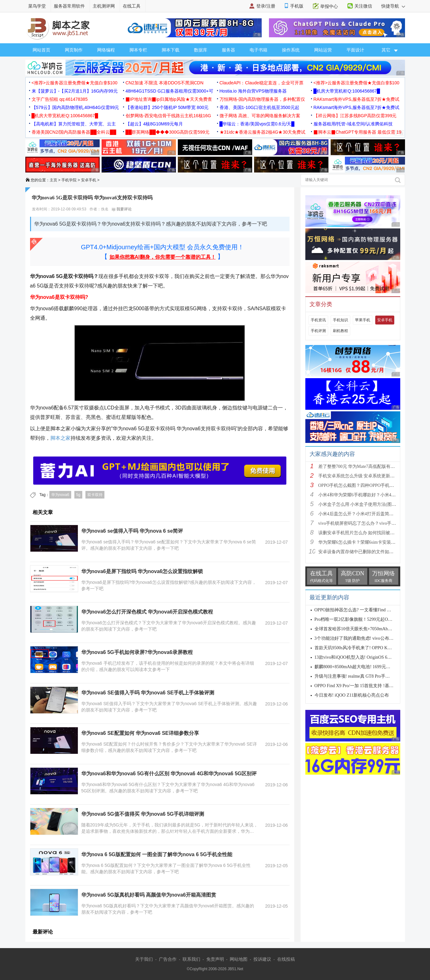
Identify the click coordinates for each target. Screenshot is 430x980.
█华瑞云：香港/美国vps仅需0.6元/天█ (257, 124)
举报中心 (329, 6)
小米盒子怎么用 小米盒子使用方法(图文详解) (362, 504)
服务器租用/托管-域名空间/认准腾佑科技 (353, 124)
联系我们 (191, 959)
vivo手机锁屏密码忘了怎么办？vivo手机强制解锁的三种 (373, 523)
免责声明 (215, 959)
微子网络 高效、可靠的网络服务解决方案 (260, 116)
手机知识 (340, 320)
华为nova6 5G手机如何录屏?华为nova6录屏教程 (137, 652)
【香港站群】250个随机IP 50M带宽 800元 (167, 107)
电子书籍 (259, 50)
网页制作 (74, 50)
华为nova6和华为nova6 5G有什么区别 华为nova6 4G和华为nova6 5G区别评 (169, 774)
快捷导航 (393, 6)
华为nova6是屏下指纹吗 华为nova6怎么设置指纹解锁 (142, 571)
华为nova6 (60, 495)
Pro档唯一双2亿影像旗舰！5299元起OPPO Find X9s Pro (368, 619)
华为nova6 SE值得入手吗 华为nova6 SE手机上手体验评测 (148, 693)
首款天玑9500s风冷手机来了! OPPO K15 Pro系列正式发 (368, 648)
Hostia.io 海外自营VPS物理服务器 (253, 91)
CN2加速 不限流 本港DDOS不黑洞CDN (165, 83)
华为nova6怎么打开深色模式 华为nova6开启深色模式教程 (147, 612)
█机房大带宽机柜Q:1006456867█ (347, 91)
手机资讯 (318, 320)
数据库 (201, 50)
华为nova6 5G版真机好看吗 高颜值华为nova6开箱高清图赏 (149, 895)
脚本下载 (171, 50)
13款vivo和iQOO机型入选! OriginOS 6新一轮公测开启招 (369, 657)
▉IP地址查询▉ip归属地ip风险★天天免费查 (169, 99)
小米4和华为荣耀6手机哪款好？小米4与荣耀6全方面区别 (374, 495)
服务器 (228, 50)
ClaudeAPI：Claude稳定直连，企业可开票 (262, 83)
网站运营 (323, 50)
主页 (53, 180)
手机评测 (318, 331)
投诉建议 (262, 959)
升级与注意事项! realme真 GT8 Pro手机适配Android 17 (367, 676)
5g (78, 495)
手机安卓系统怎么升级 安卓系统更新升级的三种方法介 (372, 476)
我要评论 (122, 209)
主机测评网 (104, 6)
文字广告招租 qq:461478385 (60, 99)
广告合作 (168, 959)
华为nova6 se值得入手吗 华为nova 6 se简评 (132, 531)
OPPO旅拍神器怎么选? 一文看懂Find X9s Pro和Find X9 (367, 610)
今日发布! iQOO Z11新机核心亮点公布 (352, 695)
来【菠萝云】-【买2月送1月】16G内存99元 (75, 91)
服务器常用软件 (69, 6)
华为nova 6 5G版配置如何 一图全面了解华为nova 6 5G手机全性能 (157, 854)
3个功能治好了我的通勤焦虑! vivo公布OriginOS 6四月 (367, 638)
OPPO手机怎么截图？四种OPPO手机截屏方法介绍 (367, 485)
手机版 (297, 6)
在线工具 (132, 6)
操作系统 (291, 50)
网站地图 (239, 959)
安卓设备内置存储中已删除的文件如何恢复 (360, 552)
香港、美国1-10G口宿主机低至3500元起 (259, 107)
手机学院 (69, 180)
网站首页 (41, 50)
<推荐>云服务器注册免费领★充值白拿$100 (75, 83)
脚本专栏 (138, 50)
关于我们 (144, 959)
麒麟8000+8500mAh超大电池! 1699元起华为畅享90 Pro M (370, 667)
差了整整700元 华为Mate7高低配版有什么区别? (364, 466)
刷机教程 (340, 331)
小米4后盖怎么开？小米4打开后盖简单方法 (360, 514)
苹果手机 (363, 320)
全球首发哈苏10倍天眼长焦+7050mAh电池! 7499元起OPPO (371, 629)
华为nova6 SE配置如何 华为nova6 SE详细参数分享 (140, 733)
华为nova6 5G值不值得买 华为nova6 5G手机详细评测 (143, 814)
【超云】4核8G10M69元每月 (154, 124)
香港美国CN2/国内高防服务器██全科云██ (74, 132)
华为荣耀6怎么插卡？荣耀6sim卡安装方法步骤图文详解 (372, 542)
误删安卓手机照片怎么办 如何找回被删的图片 (363, 533)
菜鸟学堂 (37, 6)
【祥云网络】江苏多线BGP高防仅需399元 (355, 116)
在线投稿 (286, 959)
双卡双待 (95, 495)
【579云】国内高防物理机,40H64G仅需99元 (75, 107)
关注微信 (363, 6)
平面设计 (355, 50)
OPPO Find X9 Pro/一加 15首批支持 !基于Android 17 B (366, 686)
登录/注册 (266, 6)
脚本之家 (60, 438)
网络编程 (106, 50)
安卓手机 (89, 180)
